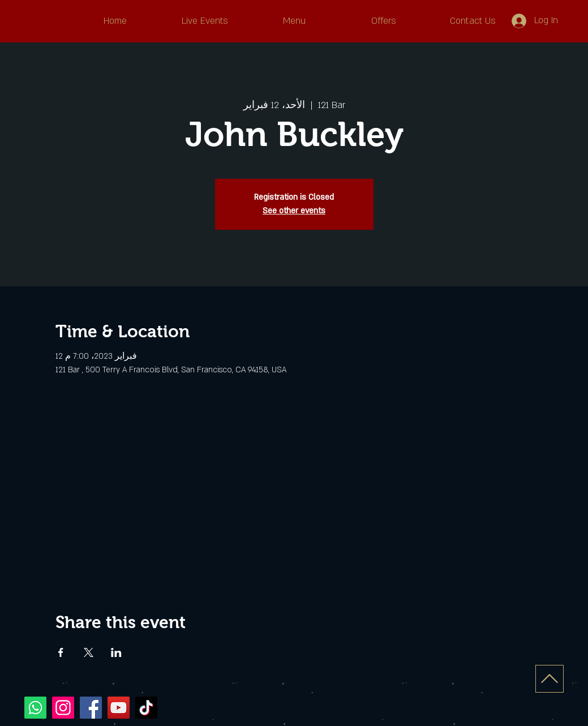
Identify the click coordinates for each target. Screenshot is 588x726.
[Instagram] (63, 708)
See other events (294, 211)
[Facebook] (91, 708)
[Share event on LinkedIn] (116, 652)
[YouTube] (119, 708)
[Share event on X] (89, 652)
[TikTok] (146, 708)
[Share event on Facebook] (61, 652)
